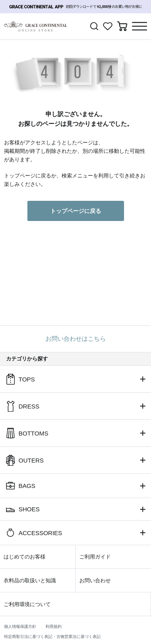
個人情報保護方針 (20, 626)
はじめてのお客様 (25, 557)
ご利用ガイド (95, 557)
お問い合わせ (95, 580)
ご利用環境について (27, 604)
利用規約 (54, 626)
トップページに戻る (76, 211)
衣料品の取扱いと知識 (30, 580)
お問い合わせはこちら (76, 339)
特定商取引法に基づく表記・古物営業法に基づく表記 (52, 637)
